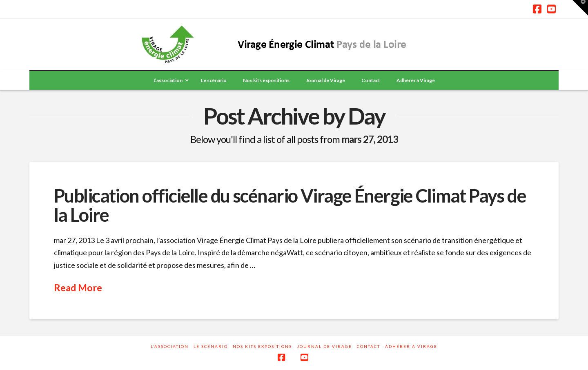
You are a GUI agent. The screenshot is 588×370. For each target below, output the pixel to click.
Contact (369, 346)
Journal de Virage (324, 346)
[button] (580, 8)
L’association (170, 346)
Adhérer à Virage (411, 346)
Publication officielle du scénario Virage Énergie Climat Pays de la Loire (290, 205)
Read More (78, 288)
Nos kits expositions (262, 346)
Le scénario (211, 346)
